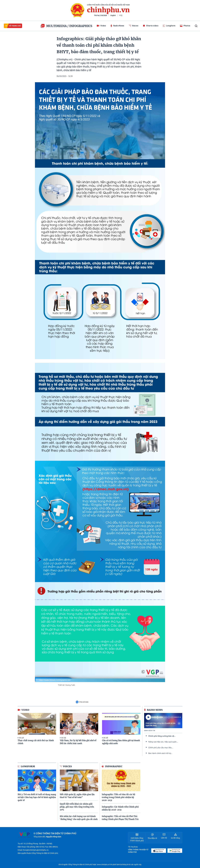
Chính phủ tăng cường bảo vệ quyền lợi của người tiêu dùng (163, 724)
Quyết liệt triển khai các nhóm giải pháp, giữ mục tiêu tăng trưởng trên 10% (77, 807)
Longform (169, 26)
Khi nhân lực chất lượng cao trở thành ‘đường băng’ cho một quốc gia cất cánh (79, 818)
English (113, 15)
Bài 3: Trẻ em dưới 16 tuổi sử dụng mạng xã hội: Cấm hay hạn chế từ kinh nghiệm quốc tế (37, 797)
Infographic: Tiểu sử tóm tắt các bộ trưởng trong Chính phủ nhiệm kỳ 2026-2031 (118, 797)
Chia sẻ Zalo (82, 702)
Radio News (117, 26)
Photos (185, 26)
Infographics (81, 26)
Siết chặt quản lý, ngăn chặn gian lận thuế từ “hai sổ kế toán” (77, 796)
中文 (121, 15)
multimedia (54, 26)
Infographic (112, 766)
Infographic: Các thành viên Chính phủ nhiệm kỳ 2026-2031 (120, 808)
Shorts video (151, 26)
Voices (134, 26)
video (24, 710)
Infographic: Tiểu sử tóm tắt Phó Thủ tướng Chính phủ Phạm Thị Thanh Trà (120, 818)
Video (101, 26)
